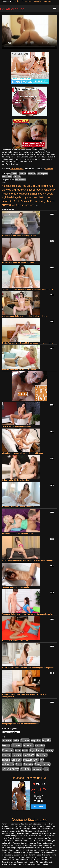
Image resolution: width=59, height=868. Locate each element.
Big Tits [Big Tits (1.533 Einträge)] (40, 186)
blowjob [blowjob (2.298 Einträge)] (7, 190)
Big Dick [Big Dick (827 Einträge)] (31, 186)
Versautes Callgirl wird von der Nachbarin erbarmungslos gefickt (28, 614)
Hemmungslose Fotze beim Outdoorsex (18, 507)
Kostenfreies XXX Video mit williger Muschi (19, 236)
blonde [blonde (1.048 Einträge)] (49, 186)
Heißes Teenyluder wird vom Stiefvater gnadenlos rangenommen (28, 343)
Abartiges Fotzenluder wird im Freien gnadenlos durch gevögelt (27, 560)
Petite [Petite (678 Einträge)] (17, 201)
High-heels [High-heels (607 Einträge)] (7, 197)
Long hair (32, 174)
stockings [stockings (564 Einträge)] (25, 205)
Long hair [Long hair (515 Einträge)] (26, 197)
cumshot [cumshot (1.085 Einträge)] (27, 190)
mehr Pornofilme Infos (10, 164)
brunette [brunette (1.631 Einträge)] (17, 190)
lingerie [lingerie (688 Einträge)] (17, 197)
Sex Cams (48, 1)
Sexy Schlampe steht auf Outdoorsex (17, 426)
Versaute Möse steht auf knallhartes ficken (19, 370)
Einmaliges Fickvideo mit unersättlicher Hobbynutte (23, 453)
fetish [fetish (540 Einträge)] (52, 190)
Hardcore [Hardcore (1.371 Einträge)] (48, 194)
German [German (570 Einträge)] (28, 194)
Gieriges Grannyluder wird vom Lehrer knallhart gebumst (25, 316)
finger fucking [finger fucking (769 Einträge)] (9, 194)
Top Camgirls (27, 1)
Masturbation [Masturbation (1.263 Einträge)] (39, 197)
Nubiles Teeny (20, 180)
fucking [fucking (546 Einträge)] (20, 194)
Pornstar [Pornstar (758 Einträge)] (25, 201)
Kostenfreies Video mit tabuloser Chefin (18, 262)
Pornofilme (16, 1)
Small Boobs (7, 177)
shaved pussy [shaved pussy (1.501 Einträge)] (10, 769)
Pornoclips (38, 1)
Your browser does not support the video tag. (29, 32)
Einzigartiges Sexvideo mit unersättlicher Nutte (21, 724)
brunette (14, 174)
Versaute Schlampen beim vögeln (15, 587)
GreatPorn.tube (12, 9)
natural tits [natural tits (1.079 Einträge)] (8, 201)
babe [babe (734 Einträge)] (14, 186)
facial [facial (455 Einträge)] (47, 190)
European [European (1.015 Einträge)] (38, 190)
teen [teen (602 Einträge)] (32, 205)
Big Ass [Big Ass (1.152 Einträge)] (22, 186)
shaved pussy (43, 174)
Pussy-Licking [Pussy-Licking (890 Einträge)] (38, 201)
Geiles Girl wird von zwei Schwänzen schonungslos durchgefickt (28, 668)
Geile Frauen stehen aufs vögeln (15, 641)
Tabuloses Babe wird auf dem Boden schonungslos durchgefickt (28, 289)
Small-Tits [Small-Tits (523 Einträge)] (14, 205)
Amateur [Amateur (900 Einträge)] (6, 186)
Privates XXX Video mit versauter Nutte (18, 534)
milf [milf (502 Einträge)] (49, 197)
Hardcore (23, 174)
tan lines (17, 177)
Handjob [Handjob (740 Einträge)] (38, 194)
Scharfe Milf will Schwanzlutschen (16, 480)
